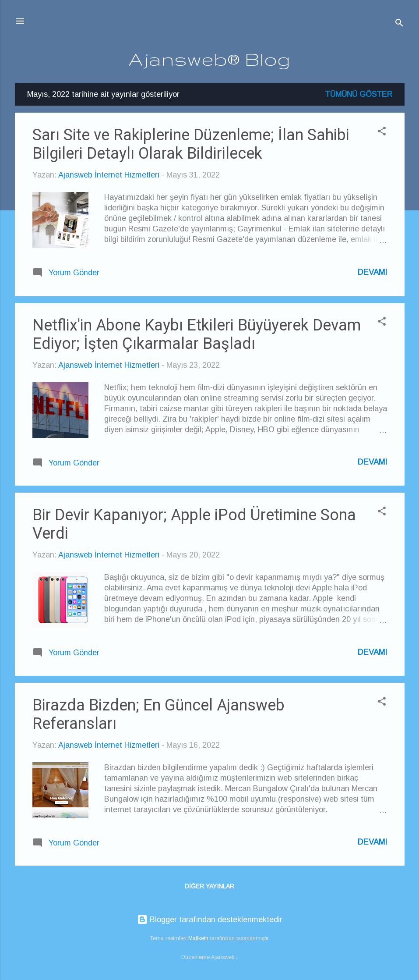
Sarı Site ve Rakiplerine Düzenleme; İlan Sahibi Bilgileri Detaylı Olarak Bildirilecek (191, 144)
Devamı (372, 272)
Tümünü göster (359, 94)
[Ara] (399, 24)
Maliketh (198, 938)
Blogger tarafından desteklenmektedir (210, 920)
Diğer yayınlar (209, 886)
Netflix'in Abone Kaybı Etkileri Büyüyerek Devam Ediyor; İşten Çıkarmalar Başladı (197, 334)
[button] (382, 132)
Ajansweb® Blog (209, 59)
